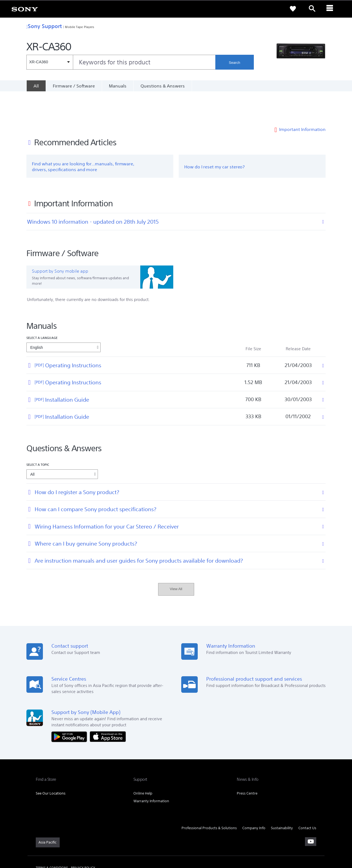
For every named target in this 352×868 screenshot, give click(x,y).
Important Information (302, 100)
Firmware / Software (74, 86)
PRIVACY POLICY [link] (83, 838)
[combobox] (121, 62)
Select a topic (38, 435)
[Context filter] (50, 62)
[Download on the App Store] (108, 706)
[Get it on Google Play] (71, 706)
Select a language (42, 308)
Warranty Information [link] (151, 771)
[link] (25, 9)
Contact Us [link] (307, 798)
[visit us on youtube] (311, 812)
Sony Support (44, 26)
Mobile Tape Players (79, 27)
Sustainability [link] (282, 798)
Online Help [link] (143, 763)
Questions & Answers (163, 86)
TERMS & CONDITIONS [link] (52, 838)
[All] (36, 86)
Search (234, 63)
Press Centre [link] (247, 763)
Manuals (118, 86)
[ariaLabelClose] (331, 9)
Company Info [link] (254, 798)
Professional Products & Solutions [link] (209, 798)
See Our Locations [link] (51, 763)
